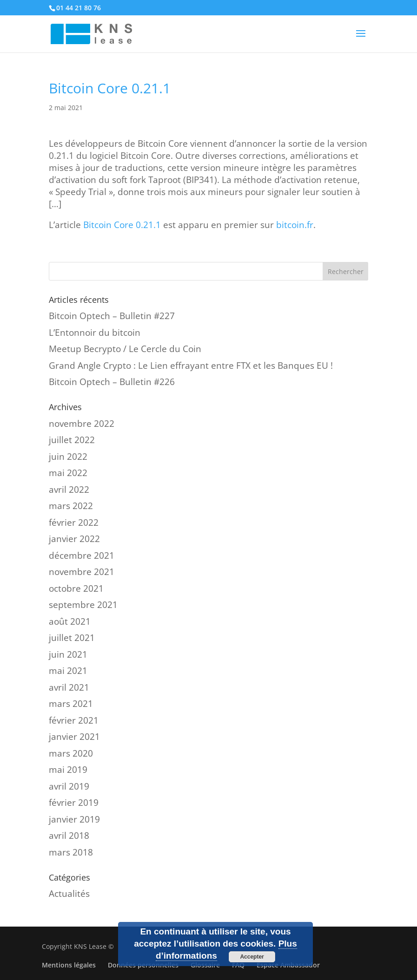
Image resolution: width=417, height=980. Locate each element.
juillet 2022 (72, 440)
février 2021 (74, 720)
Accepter (252, 957)
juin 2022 (68, 457)
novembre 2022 (82, 424)
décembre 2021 (82, 555)
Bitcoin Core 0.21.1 (122, 225)
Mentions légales (69, 965)
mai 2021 (68, 671)
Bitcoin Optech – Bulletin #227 (112, 316)
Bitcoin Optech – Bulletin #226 (112, 382)
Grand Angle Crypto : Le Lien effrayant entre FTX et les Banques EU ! (191, 366)
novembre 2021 (82, 572)
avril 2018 (69, 836)
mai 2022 (68, 473)
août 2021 (70, 621)
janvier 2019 (74, 819)
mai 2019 (68, 770)
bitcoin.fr (295, 225)
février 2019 (74, 803)
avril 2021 (69, 687)
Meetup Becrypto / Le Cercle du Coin (125, 349)
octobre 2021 (76, 588)
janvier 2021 (74, 737)
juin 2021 (68, 654)
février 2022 (74, 523)
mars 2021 (71, 704)
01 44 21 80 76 (79, 8)
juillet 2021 (72, 638)
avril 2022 (69, 490)
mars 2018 (71, 852)
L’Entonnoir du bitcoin (95, 333)
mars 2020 (71, 753)
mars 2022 (71, 506)
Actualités (69, 894)
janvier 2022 (74, 539)
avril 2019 (69, 786)
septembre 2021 (83, 605)
